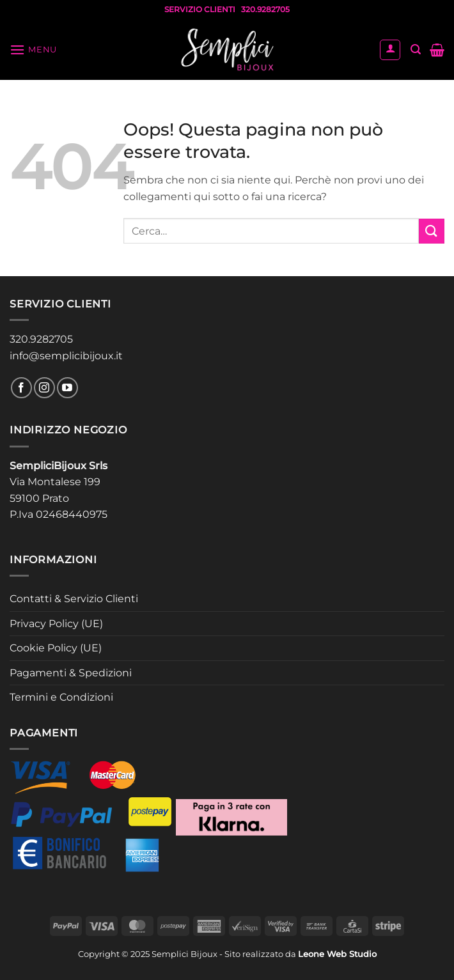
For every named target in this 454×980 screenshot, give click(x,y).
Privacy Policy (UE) (56, 624)
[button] (33, 50)
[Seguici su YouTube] (67, 388)
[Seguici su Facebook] (21, 388)
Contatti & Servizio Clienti (74, 599)
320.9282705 (41, 339)
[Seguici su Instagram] (44, 388)
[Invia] (432, 231)
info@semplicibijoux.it (66, 356)
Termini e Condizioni (61, 697)
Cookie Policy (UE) (56, 648)
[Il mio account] (390, 50)
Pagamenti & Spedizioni (71, 673)
